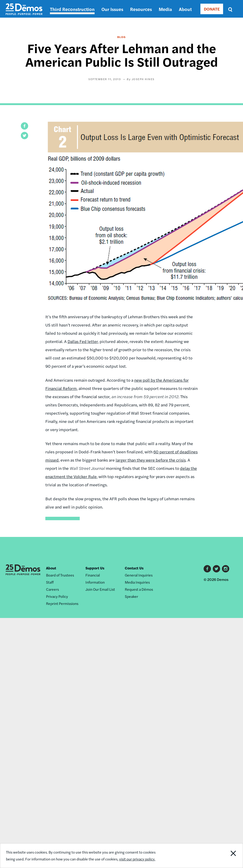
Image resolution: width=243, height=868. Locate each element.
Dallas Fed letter (83, 341)
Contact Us (134, 568)
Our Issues (112, 9)
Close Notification (230, 856)
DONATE (212, 9)
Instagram (226, 569)
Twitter (216, 569)
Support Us (95, 568)
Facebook (207, 569)
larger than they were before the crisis (151, 460)
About (185, 9)
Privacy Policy (57, 596)
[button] (25, 126)
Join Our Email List (100, 589)
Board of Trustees (60, 575)
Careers (52, 589)
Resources (141, 9)
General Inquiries (139, 575)
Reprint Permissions (62, 603)
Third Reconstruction (72, 9)
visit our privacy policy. (137, 859)
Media (165, 9)
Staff (50, 582)
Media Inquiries (137, 582)
